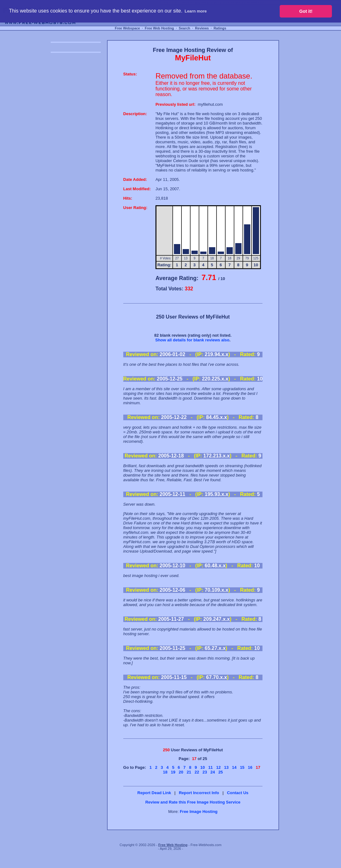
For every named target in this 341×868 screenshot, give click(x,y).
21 (189, 772)
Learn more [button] (196, 11)
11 (211, 767)
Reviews (202, 28)
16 (250, 767)
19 (173, 772)
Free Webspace (127, 28)
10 (202, 767)
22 (197, 772)
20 (181, 772)
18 (165, 772)
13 (226, 767)
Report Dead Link (154, 793)
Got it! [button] (306, 11)
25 (221, 772)
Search (184, 28)
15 (242, 767)
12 (218, 767)
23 (205, 772)
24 (213, 772)
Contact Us (238, 793)
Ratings (220, 28)
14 (234, 767)
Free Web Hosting (159, 28)
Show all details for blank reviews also (192, 340)
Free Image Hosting (199, 812)
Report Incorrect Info (199, 793)
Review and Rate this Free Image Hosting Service (193, 802)
